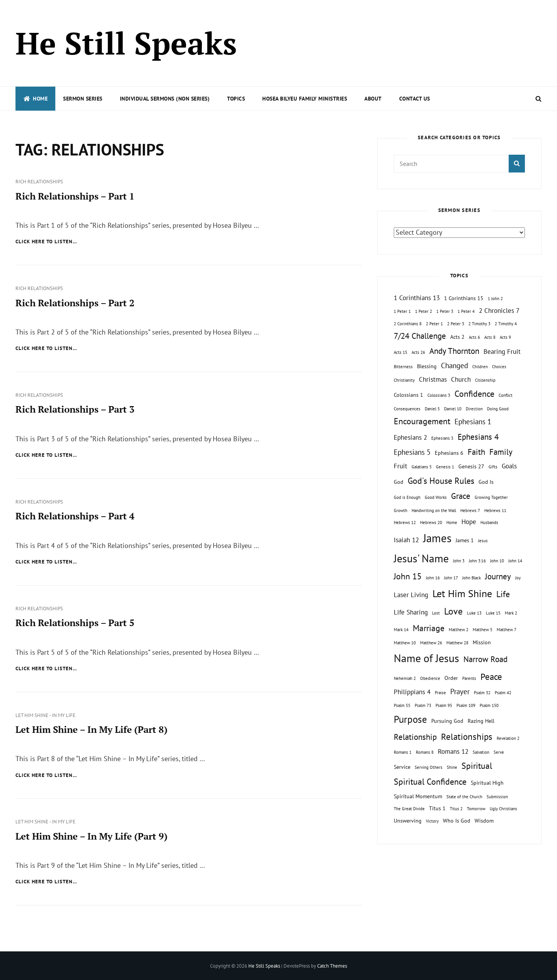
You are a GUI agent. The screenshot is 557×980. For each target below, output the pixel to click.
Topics (236, 99)
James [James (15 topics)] (437, 538)
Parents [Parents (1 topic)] (469, 678)
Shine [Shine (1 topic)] (452, 767)
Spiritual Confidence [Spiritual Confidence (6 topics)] (430, 782)
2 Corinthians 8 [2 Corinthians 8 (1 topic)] (408, 324)
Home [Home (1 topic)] (452, 522)
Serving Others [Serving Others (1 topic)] (429, 767)
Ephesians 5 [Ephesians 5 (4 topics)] (412, 452)
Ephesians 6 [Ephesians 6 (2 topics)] (449, 453)
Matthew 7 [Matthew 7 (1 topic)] (507, 630)
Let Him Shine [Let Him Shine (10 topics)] (462, 593)
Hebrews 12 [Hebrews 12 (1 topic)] (405, 522)
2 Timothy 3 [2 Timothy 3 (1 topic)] (479, 324)
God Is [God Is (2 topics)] (486, 482)
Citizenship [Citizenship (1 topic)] (485, 380)
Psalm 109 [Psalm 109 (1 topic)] (466, 705)
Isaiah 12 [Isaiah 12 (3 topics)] (406, 540)
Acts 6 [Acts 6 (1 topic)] (474, 337)
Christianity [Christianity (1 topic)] (404, 380)
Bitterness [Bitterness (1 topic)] (403, 367)
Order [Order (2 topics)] (451, 678)
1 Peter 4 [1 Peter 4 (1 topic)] (466, 311)
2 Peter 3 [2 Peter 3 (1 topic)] (456, 324)
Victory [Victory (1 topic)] (432, 821)
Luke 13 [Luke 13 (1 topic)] (474, 613)
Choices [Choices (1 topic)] (499, 367)
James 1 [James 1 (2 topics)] (465, 540)
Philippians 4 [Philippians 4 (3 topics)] (412, 692)
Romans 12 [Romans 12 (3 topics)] (453, 751)
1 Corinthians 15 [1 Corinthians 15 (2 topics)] (464, 298)
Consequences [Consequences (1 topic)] (407, 409)
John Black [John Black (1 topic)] (472, 578)
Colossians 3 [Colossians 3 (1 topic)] (439, 395)
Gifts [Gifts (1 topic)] (493, 467)
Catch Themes (332, 965)
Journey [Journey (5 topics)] (498, 576)
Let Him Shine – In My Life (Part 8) (91, 729)
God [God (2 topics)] (399, 482)
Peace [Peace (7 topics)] (491, 676)
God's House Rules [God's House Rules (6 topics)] (441, 481)
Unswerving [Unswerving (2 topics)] (408, 820)
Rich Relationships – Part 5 (75, 622)
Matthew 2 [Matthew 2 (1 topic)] (459, 630)
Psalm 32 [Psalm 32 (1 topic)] (482, 693)
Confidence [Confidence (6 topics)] (474, 394)
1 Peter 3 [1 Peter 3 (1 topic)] (445, 311)
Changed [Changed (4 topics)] (454, 365)
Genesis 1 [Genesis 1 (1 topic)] (445, 467)
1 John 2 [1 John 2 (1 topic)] (495, 299)
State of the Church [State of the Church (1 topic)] (464, 797)
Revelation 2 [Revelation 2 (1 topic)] (508, 738)
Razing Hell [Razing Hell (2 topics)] (481, 721)
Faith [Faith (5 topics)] (476, 452)
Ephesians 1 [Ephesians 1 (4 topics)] (473, 422)
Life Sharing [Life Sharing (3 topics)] (411, 612)
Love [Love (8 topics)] (453, 611)
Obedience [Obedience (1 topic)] (430, 678)
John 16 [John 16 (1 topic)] (433, 578)
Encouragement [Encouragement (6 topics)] (422, 421)
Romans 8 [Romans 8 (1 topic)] (425, 752)
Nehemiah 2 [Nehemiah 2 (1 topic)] (405, 678)
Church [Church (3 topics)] (461, 379)
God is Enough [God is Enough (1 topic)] (407, 497)
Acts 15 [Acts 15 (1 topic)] (401, 352)
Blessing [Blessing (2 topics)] (427, 366)
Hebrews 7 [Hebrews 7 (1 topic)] (470, 510)
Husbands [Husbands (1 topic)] (489, 522)
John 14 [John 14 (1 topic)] (515, 561)
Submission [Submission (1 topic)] (497, 797)
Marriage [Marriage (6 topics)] (429, 628)
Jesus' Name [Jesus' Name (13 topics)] (421, 558)
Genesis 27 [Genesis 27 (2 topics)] (471, 466)
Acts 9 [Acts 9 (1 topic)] (505, 337)
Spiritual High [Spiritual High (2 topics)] (487, 783)
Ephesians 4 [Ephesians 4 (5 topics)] (478, 437)
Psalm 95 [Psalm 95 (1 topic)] (444, 705)
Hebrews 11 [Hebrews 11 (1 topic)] (495, 510)
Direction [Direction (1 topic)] (474, 409)
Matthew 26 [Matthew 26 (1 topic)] (431, 643)
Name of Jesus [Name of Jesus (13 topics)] (426, 658)
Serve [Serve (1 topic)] (499, 752)
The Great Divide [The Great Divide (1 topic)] (409, 809)
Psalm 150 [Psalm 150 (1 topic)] (489, 705)
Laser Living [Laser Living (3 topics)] (411, 595)
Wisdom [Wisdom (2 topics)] (484, 820)
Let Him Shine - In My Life (45, 715)
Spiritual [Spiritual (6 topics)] (477, 766)
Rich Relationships (39, 182)
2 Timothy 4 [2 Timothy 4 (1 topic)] (506, 324)
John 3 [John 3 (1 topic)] (459, 561)
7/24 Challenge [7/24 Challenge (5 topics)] (420, 336)
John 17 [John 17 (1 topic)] (451, 578)
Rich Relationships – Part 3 (75, 409)
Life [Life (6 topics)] (503, 594)
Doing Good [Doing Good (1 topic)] (498, 409)
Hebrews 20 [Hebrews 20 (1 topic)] (431, 522)
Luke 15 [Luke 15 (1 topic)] (493, 613)
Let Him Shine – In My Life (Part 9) (91, 835)
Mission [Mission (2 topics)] (482, 642)
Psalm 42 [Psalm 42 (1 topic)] (503, 693)
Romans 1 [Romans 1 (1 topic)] (403, 752)
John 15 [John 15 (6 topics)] (408, 576)
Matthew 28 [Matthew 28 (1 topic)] (457, 643)
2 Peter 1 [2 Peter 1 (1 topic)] (434, 324)
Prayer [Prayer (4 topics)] (460, 691)
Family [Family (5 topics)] (501, 452)
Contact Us (415, 99)
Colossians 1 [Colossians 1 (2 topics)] (408, 395)
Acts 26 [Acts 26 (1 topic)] (418, 352)
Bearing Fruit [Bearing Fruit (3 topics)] (502, 352)
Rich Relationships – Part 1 (75, 196)
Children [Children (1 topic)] (480, 367)
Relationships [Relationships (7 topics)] (467, 736)
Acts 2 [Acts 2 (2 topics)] (457, 337)
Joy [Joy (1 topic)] (518, 578)
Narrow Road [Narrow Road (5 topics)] (485, 659)
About (373, 99)
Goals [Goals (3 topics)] (509, 466)
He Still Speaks (126, 43)
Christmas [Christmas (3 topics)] (433, 379)
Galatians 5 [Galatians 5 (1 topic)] (422, 467)
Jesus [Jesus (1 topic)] (483, 541)
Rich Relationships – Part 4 (75, 516)
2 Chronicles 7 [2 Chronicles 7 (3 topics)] (499, 311)
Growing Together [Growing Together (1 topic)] (491, 497)
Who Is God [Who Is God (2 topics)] (457, 820)
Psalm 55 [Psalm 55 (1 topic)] (402, 705)
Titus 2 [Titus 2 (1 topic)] (456, 809)
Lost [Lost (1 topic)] (436, 613)
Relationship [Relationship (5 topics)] (415, 737)
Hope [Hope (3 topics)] (469, 522)
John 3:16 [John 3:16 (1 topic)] (477, 561)
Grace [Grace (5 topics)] (461, 496)
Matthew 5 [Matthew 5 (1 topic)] (483, 630)
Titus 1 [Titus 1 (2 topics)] (437, 808)
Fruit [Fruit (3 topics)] (401, 466)
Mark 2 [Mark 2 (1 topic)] (511, 613)
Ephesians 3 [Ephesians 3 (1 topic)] (442, 438)
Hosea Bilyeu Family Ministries (305, 99)
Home (35, 99)
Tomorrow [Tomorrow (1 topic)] (476, 809)
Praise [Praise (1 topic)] (440, 693)
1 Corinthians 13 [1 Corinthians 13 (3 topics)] (417, 298)
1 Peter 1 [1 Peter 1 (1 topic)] (402, 311)
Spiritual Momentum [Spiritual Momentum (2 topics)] (418, 796)
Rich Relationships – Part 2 (75, 302)
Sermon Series (83, 99)
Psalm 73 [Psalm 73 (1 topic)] (423, 705)
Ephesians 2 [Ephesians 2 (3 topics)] (410, 437)
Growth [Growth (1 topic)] (401, 510)
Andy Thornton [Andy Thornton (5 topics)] (454, 351)
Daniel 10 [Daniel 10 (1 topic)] (453, 409)
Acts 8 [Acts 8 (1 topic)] (490, 337)
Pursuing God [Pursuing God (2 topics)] (447, 721)
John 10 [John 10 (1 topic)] (497, 561)
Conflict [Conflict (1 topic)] (506, 395)
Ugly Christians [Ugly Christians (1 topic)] (503, 809)
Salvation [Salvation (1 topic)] (481, 752)
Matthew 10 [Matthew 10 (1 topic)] (405, 643)
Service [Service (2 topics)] (402, 767)
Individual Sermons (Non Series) (165, 99)
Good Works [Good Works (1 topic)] (436, 497)
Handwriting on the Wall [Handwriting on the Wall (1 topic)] (434, 510)
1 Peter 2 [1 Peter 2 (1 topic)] (424, 311)
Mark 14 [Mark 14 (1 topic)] (401, 630)
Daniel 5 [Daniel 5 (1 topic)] (432, 409)
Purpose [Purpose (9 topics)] (410, 719)
